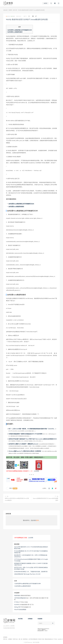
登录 (37, 519)
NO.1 (11, 487)
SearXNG (17, 604)
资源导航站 (17, 594)
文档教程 (10, 638)
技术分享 (15, 10)
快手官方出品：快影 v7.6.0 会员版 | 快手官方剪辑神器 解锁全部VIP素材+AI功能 (31, 567)
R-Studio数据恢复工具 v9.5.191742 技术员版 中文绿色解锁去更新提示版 (31, 551)
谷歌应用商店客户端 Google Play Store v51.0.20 (27, 573)
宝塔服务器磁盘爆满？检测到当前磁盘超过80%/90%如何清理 (25, 433)
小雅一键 (20, 638)
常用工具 (5, 638)
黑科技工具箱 (41, 638)
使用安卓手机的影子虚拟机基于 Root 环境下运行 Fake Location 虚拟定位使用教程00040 (33, 438)
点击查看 (36, 470)
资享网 (10, 10)
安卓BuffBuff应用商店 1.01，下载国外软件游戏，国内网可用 (31, 571)
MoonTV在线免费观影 (20, 608)
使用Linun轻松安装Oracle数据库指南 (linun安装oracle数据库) (17, 498)
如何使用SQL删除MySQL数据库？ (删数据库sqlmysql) (23, 443)
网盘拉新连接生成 (49, 638)
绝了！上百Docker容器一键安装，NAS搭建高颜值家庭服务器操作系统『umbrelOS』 (32, 428)
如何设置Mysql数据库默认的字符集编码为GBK (19, 30)
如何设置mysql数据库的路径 (15, 32)
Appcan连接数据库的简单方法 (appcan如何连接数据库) (46, 498)
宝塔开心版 (15, 638)
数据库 (13, 16)
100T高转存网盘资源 (20, 597)
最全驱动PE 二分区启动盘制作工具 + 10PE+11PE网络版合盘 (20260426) (31, 555)
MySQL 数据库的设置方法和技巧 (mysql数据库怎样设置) (30, 19)
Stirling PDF (18, 606)
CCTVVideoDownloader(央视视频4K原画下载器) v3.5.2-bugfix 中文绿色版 (31, 559)
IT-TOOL (17, 601)
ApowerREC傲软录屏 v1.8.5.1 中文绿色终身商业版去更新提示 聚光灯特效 (31, 547)
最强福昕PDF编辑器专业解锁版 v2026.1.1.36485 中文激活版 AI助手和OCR (31, 563)
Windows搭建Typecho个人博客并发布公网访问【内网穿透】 (25, 450)
